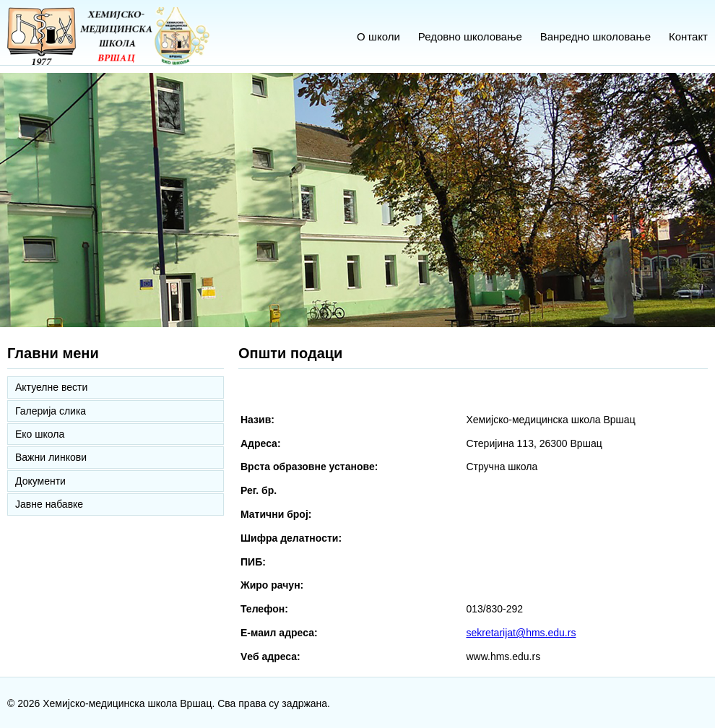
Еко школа (40, 434)
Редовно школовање (470, 36)
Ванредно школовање (595, 36)
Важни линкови (51, 457)
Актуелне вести (51, 387)
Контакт (688, 36)
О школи (378, 36)
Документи (40, 481)
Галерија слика (51, 411)
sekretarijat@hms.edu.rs (521, 633)
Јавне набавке (49, 504)
